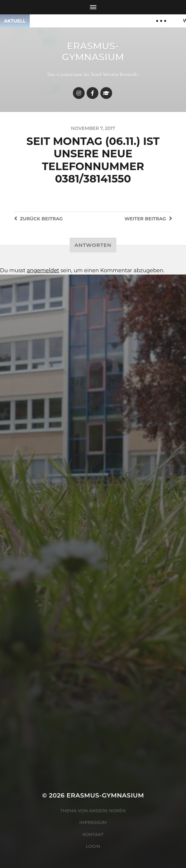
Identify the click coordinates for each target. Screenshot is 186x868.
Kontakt (93, 834)
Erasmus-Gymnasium (93, 52)
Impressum (93, 822)
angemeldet (43, 270)
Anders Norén (107, 811)
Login (93, 846)
